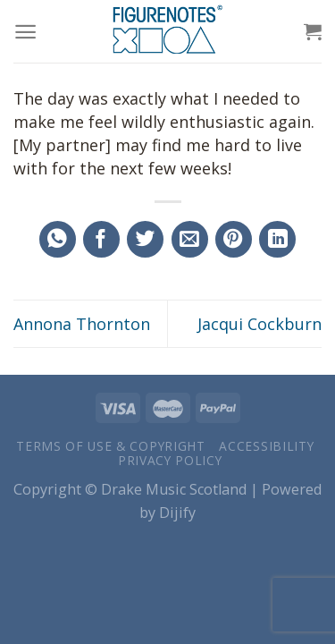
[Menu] (25, 32)
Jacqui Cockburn (260, 324)
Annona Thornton (82, 324)
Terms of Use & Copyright (111, 446)
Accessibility (266, 446)
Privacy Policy (170, 460)
